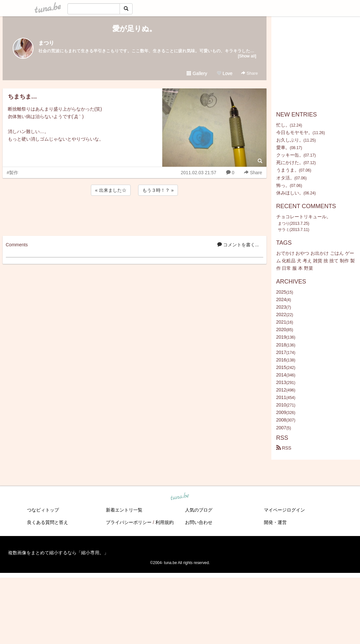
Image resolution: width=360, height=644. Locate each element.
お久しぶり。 (290, 140)
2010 (281, 405)
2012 (281, 390)
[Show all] (247, 56)
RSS (284, 448)
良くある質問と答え (48, 522)
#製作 (13, 173)
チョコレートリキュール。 (304, 217)
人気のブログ (199, 510)
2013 (281, 382)
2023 (281, 307)
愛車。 (283, 147)
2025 (281, 292)
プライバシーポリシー (129, 522)
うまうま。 (288, 170)
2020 (281, 330)
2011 (281, 397)
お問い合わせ (199, 522)
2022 (281, 314)
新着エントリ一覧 (124, 510)
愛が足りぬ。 (134, 29)
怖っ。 (283, 185)
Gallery (197, 73)
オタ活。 (285, 178)
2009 (281, 412)
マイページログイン (284, 510)
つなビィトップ (43, 510)
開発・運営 (275, 522)
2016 (281, 360)
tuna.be (180, 497)
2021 (281, 322)
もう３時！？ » (158, 190)
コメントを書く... (238, 245)
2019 (281, 337)
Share (249, 73)
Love (224, 73)
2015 (281, 367)
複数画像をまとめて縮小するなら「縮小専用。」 (58, 553)
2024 (281, 299)
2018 (281, 345)
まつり (46, 43)
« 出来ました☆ (111, 190)
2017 (281, 352)
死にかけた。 (290, 162)
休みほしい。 (290, 193)
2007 (281, 428)
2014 (281, 375)
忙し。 (283, 125)
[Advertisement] (135, 215)
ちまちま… (22, 97)
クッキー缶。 (290, 155)
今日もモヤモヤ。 (295, 132)
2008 (281, 420)
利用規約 (165, 522)
